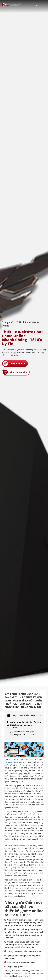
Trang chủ (8, 322)
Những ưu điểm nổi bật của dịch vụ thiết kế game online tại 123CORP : (24, 725)
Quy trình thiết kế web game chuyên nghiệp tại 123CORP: (22, 733)
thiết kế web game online (24, 761)
